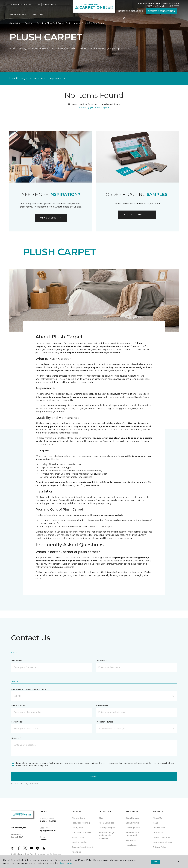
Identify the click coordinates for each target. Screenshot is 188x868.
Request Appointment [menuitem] (82, 847)
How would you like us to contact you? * (29, 689)
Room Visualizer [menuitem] (106, 823)
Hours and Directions (130, 11)
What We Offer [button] (18, 15)
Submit (94, 776)
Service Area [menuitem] (159, 828)
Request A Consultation (161, 11)
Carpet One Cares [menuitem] (161, 837)
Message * (16, 738)
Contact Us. (60, 78)
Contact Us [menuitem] (158, 833)
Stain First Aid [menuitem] (132, 823)
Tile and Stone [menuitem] (78, 818)
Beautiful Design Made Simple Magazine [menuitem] (107, 835)
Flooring (28, 23)
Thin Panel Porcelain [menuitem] (82, 833)
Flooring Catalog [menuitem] (79, 842)
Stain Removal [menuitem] (133, 818)
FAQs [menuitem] (156, 823)
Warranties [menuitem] (131, 840)
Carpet (40, 23)
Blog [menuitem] (101, 818)
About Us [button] (38, 15)
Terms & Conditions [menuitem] (162, 842)
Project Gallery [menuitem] (79, 837)
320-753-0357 (50, 5)
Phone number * (19, 705)
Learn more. (66, 863)
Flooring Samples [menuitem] (107, 828)
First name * (17, 661)
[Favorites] (124, 18)
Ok (156, 862)
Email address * (103, 705)
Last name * (101, 661)
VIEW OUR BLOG (51, 218)
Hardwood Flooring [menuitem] (81, 823)
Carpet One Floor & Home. (30, 854)
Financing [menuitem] (76, 852)
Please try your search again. (94, 107)
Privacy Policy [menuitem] (160, 847)
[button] (119, 18)
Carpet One (15, 23)
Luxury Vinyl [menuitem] (77, 828)
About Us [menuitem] (157, 818)
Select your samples (137, 215)
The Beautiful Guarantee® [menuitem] (132, 834)
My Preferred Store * (105, 722)
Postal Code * (17, 722)
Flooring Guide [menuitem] (133, 828)
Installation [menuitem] (131, 845)
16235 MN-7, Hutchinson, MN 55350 (163, 6)
